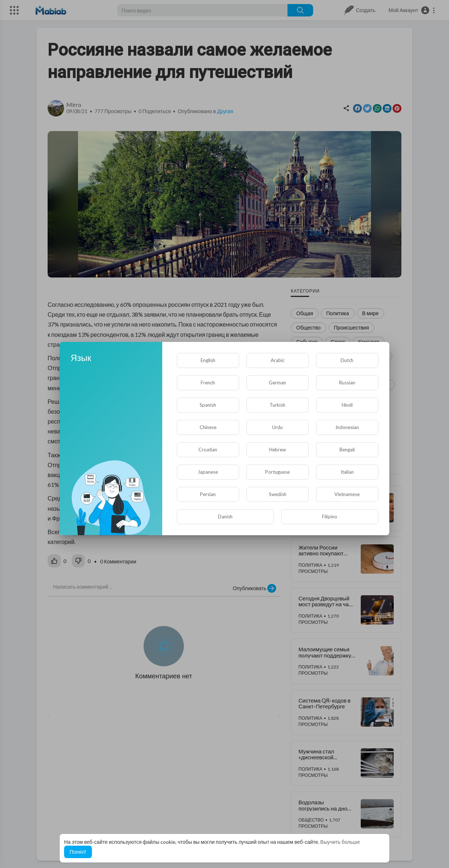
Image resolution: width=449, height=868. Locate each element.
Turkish (277, 405)
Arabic (278, 360)
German (277, 383)
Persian (208, 494)
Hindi (347, 405)
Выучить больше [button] (340, 842)
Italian (347, 472)
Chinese (208, 427)
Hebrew (278, 450)
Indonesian (347, 427)
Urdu (277, 427)
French (208, 383)
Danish (225, 517)
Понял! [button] (78, 852)
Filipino (330, 517)
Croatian (208, 450)
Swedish (278, 494)
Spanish (208, 405)
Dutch (347, 360)
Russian (347, 383)
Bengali (347, 450)
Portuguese (277, 472)
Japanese (208, 472)
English (208, 360)
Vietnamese (347, 494)
